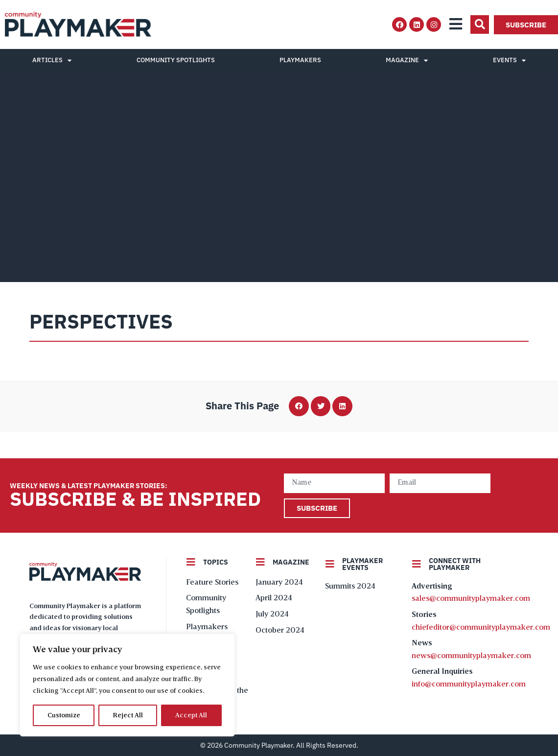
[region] (127, 685)
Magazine (407, 60)
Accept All (192, 715)
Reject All (128, 715)
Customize (64, 715)
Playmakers (300, 60)
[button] (480, 24)
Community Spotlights (176, 60)
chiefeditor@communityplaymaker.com (481, 628)
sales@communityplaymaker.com (471, 599)
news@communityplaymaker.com (471, 656)
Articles (52, 60)
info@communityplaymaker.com (469, 685)
